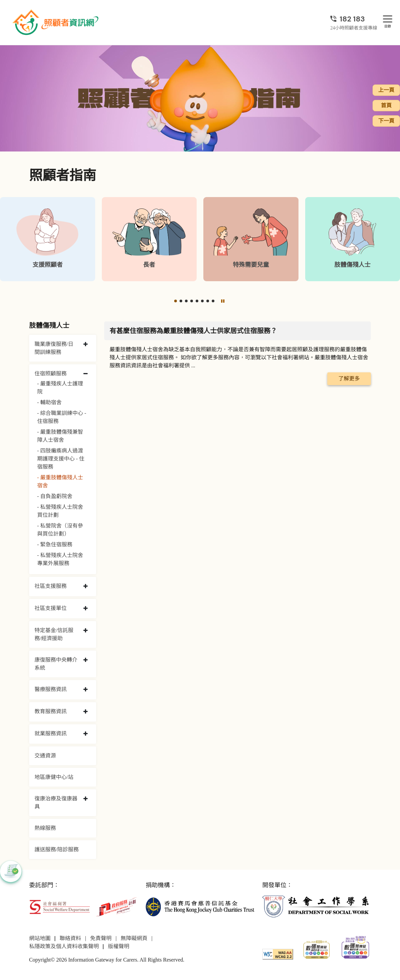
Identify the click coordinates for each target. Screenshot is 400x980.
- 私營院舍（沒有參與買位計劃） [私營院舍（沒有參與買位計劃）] (60, 530)
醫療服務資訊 (51, 689)
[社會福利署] (60, 906)
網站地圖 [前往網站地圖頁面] (40, 938)
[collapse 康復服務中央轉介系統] (86, 660)
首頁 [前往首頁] (386, 105)
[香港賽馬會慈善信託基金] (200, 906)
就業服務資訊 (51, 733)
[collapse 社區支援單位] (86, 609)
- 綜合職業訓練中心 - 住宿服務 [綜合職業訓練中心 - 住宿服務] (62, 417)
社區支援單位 (51, 608)
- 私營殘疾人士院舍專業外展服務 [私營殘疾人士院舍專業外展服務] (60, 559)
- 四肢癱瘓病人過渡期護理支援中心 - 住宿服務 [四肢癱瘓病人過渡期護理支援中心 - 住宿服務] (61, 459)
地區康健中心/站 (54, 777)
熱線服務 (45, 828)
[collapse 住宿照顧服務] (86, 374)
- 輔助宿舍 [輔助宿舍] (49, 402)
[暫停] (223, 301)
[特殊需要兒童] (251, 239)
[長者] (149, 239)
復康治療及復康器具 (56, 803)
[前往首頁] (56, 22)
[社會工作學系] (317, 906)
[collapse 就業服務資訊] (86, 734)
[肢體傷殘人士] (353, 239)
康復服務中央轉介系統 (56, 664)
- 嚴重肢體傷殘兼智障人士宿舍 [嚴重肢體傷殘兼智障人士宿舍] (60, 436)
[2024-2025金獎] (317, 949)
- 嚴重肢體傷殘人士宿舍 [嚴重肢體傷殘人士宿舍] (60, 481)
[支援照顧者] (48, 239)
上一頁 (386, 90)
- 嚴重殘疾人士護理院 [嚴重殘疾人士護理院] (60, 388)
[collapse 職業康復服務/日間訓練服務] (86, 345)
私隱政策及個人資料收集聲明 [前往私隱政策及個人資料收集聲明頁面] (64, 946)
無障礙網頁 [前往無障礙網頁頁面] (134, 938)
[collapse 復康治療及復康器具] (86, 799)
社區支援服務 (51, 586)
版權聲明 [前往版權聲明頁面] (119, 946)
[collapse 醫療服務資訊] (86, 690)
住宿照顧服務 (51, 374)
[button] (176, 301)
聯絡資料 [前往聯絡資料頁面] (70, 938)
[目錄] (388, 19)
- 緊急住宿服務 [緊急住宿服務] (55, 544)
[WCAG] (278, 954)
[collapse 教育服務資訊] (86, 712)
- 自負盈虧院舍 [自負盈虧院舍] (55, 496)
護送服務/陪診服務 (57, 849)
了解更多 (349, 379)
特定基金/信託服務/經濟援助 (54, 634)
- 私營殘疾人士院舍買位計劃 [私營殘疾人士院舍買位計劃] (60, 511)
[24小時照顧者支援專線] (354, 19)
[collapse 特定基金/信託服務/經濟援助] (86, 631)
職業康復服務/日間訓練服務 (54, 348)
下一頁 (386, 121)
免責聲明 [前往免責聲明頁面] (101, 938)
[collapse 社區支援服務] (86, 587)
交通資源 (45, 756)
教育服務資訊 (51, 711)
